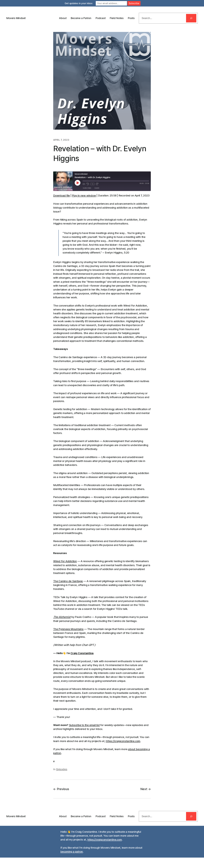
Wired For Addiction (65, 561)
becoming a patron (72, 852)
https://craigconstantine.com (123, 741)
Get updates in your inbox (79, 3)
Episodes (62, 769)
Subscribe (87, 188)
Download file (62, 196)
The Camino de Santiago (68, 581)
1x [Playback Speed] (92, 184)
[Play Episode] (78, 183)
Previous (63, 789)
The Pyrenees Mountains (68, 629)
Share (97, 188)
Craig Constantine (82, 653)
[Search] (191, 18)
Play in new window (84, 196)
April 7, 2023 (61, 140)
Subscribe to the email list (84, 725)
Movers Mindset (16, 18)
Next (144, 789)
